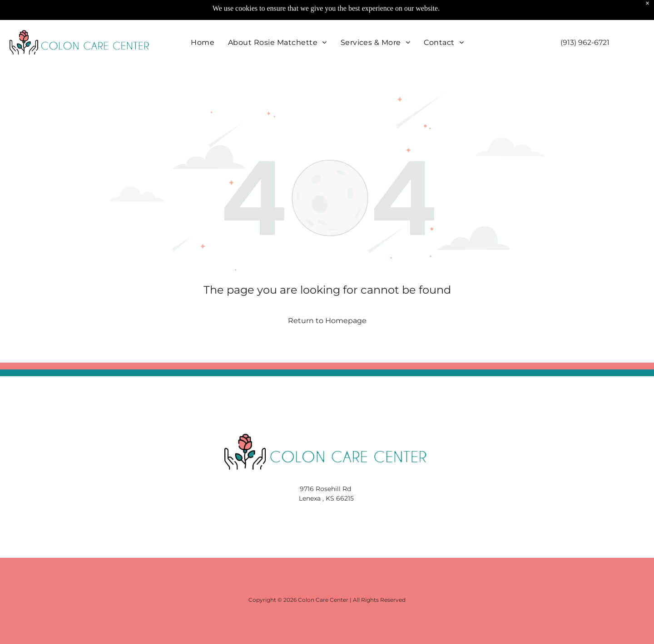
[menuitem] (203, 20)
